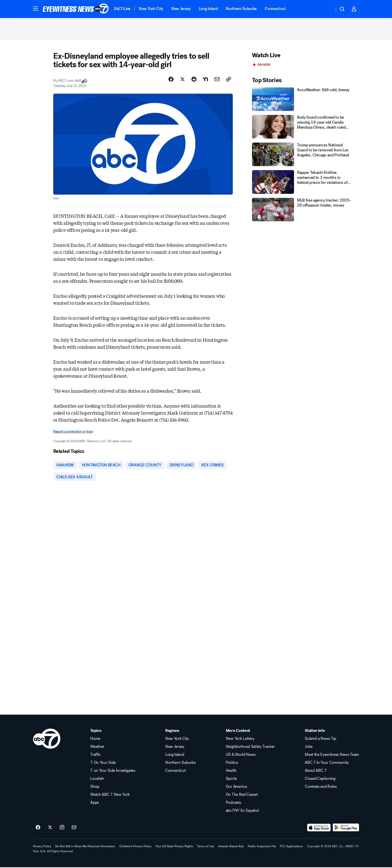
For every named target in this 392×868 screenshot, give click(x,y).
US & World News (241, 755)
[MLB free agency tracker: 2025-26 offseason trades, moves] (302, 210)
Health (231, 771)
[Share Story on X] (182, 80)
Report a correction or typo (73, 432)
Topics (96, 731)
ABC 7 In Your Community (327, 763)
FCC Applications (291, 847)
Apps (94, 803)
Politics (232, 763)
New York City (151, 9)
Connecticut (275, 9)
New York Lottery (240, 739)
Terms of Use (206, 847)
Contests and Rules (321, 787)
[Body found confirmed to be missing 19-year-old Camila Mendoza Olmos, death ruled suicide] (302, 128)
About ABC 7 (316, 771)
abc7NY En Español (242, 811)
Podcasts (233, 803)
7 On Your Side (103, 763)
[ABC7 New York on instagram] (62, 828)
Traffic (95, 755)
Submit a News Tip (320, 739)
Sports (231, 779)
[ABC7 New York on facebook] (38, 828)
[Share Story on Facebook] (171, 80)
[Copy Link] (228, 80)
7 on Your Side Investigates (113, 771)
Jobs (309, 747)
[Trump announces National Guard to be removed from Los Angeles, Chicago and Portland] (302, 155)
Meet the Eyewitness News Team (332, 755)
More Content (238, 731)
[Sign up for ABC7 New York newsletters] (74, 828)
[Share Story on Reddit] (194, 80)
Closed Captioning (320, 779)
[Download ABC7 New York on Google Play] (346, 828)
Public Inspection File (262, 847)
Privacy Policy (42, 847)
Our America (236, 787)
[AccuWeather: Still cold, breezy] (302, 100)
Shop (95, 787)
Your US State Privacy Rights (174, 847)
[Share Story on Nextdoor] (205, 80)
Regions (172, 731)
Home (95, 739)
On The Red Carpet (242, 795)
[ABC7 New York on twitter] (50, 828)
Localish (97, 779)
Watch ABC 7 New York (110, 795)
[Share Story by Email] (217, 80)
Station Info (315, 731)
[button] (35, 8)
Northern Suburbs (241, 9)
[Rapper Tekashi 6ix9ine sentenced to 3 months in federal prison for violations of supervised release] (302, 183)
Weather (97, 747)
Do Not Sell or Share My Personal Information (85, 847)
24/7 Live (122, 9)
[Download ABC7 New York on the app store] (319, 828)
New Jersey (181, 9)
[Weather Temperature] (327, 9)
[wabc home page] (47, 739)
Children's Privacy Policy (135, 847)
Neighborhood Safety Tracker (250, 747)
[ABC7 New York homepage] (76, 9)
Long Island (208, 9)
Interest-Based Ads (231, 847)
